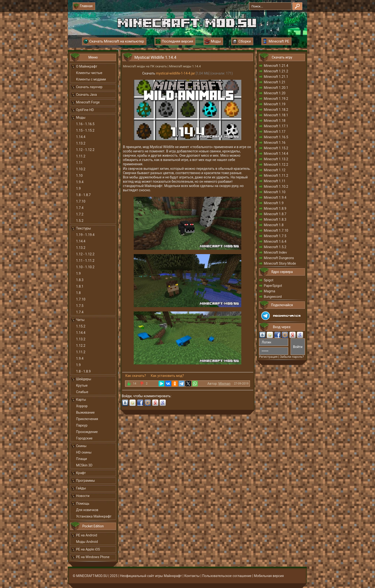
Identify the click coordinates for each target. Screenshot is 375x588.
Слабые (82, 392)
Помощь (83, 503)
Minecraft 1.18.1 (276, 115)
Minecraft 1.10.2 (276, 187)
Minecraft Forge (88, 102)
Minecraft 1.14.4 (276, 154)
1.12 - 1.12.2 (85, 150)
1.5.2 (80, 221)
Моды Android (87, 542)
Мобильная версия (269, 576)
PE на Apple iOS (88, 549)
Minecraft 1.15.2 (276, 148)
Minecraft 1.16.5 (276, 137)
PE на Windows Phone (93, 557)
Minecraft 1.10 (275, 192)
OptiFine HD (85, 110)
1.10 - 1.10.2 (85, 267)
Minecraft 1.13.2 (276, 159)
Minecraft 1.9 (274, 203)
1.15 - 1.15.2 (85, 130)
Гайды (81, 488)
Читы (80, 320)
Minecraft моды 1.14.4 (185, 66)
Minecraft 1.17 (275, 132)
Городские (84, 438)
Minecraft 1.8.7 (275, 214)
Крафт (81, 473)
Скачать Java (86, 95)
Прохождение (87, 432)
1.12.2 (81, 346)
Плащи (81, 459)
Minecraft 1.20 (275, 93)
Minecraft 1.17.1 (276, 126)
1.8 (78, 293)
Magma (270, 291)
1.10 (79, 176)
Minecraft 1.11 (275, 181)
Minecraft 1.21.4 (276, 66)
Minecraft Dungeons (279, 258)
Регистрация (268, 357)
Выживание (85, 412)
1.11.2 (81, 156)
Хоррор (82, 406)
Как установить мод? (167, 376)
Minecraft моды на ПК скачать (145, 66)
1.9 (78, 188)
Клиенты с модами (91, 79)
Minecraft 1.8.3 (275, 219)
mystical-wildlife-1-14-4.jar (175, 73)
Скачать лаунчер (89, 87)
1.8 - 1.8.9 (83, 371)
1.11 (79, 163)
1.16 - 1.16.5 (85, 124)
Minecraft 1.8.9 (275, 208)
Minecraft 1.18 (275, 121)
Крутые (82, 385)
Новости (83, 496)
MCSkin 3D (84, 465)
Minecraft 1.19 (275, 104)
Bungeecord (273, 297)
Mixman (224, 384)
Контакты (192, 576)
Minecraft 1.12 (275, 170)
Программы (85, 481)
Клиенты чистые (89, 73)
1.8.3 (80, 280)
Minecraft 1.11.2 (276, 176)
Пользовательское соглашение (227, 576)
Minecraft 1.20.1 (276, 88)
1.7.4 (80, 208)
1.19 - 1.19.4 (85, 235)
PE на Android (87, 535)
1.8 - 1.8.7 (83, 195)
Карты (81, 400)
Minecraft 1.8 (274, 225)
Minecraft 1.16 (275, 143)
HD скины (84, 452)
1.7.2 (80, 214)
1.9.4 (80, 182)
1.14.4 (81, 137)
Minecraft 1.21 (275, 82)
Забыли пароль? (292, 357)
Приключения (87, 419)
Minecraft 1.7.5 (275, 236)
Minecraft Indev (275, 252)
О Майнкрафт (87, 66)
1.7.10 (81, 201)
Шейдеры (84, 379)
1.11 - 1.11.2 (85, 261)
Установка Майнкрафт (94, 516)
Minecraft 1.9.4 (275, 198)
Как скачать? (136, 376)
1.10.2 (81, 169)
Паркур (82, 425)
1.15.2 (81, 326)
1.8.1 (80, 286)
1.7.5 (80, 306)
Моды (81, 118)
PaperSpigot (273, 286)
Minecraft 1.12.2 (276, 165)
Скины (81, 446)
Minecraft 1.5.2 (275, 247)
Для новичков (87, 510)
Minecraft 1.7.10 (276, 230)
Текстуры (83, 228)
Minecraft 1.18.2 (276, 110)
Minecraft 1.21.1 (276, 77)
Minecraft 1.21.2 (276, 71)
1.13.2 (81, 143)
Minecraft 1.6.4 (275, 241)
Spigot (269, 280)
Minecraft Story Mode (280, 263)
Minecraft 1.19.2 (276, 99)
